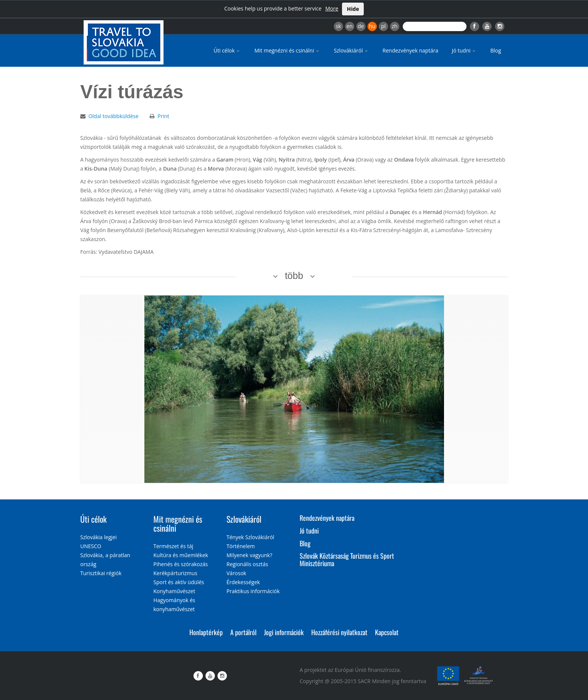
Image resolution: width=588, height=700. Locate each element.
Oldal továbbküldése (114, 116)
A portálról (243, 632)
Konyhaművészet (174, 591)
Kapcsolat (387, 632)
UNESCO (91, 546)
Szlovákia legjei (98, 537)
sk (338, 26)
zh (395, 26)
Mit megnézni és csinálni (287, 50)
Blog (496, 50)
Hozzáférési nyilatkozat (339, 632)
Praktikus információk (253, 591)
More (332, 8)
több (294, 276)
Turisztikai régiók (101, 573)
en (349, 26)
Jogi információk (284, 632)
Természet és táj (173, 546)
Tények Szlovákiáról (250, 537)
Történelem (241, 546)
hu (372, 26)
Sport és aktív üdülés (179, 582)
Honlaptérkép (206, 632)
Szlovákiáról (351, 50)
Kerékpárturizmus (175, 573)
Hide (353, 9)
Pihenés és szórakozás (181, 564)
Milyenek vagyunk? (249, 555)
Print (163, 116)
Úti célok (227, 50)
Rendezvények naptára (410, 50)
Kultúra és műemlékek (181, 555)
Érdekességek (243, 582)
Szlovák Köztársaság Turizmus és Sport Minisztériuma (347, 559)
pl (383, 26)
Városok (236, 573)
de (361, 26)
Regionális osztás (247, 564)
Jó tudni (464, 50)
